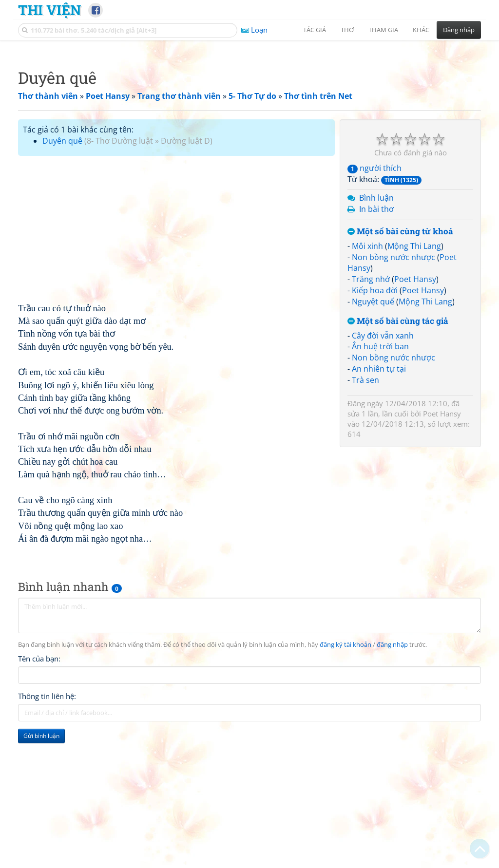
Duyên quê (62, 277)
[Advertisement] (249, 114)
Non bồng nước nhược (393, 394)
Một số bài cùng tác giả (398, 458)
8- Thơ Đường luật (120, 277)
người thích (374, 304)
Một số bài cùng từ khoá (400, 368)
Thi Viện (49, 10)
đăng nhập (392, 781)
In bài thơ (376, 345)
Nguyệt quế (373, 438)
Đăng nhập (459, 30)
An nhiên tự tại (379, 505)
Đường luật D (185, 277)
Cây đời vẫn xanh (383, 472)
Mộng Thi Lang (414, 382)
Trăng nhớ (371, 415)
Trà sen (365, 516)
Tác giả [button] (315, 30)
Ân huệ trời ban (380, 483)
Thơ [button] (347, 30)
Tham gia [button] (383, 30)
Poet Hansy (415, 415)
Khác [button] (421, 30)
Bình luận (376, 334)
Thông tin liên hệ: (47, 832)
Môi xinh (367, 382)
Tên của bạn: (39, 795)
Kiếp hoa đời (375, 427)
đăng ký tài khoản (345, 781)
